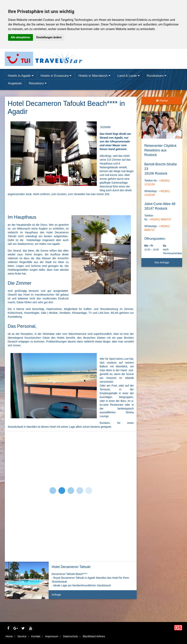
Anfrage (93, 596)
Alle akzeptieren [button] (21, 37)
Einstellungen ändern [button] (49, 37)
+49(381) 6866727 (160, 219)
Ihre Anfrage (162, 262)
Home (162, 101)
